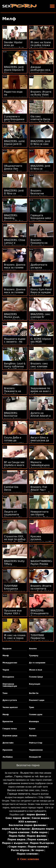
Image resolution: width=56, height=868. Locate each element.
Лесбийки (8, 757)
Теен (5, 693)
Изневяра (34, 722)
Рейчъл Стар (36, 743)
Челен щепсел (10, 707)
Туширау (34, 656)
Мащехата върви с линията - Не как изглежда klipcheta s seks (15, 343)
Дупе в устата (10, 700)
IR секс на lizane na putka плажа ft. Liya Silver (41, 45)
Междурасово (10, 663)
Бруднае (7, 649)
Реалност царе (37, 700)
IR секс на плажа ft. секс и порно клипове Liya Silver (15, 640)
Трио (32, 707)
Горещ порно (23, 776)
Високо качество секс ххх (23, 790)
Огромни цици (10, 736)
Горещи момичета (19, 794)
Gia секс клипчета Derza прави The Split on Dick (40, 121)
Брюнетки (8, 722)
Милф (6, 656)
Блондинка (8, 677)
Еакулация (35, 684)
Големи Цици (36, 677)
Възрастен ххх (29, 773)
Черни (6, 670)
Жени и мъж (36, 670)
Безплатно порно (28, 765)
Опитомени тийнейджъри (10, 685)
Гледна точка (10, 729)
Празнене (8, 750)
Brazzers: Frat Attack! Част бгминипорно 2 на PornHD (40, 491)
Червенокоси (36, 750)
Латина (33, 736)
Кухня (32, 729)
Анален (33, 649)
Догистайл (8, 743)
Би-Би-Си (34, 693)
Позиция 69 (35, 757)
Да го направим (37, 663)
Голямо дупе (36, 715)
